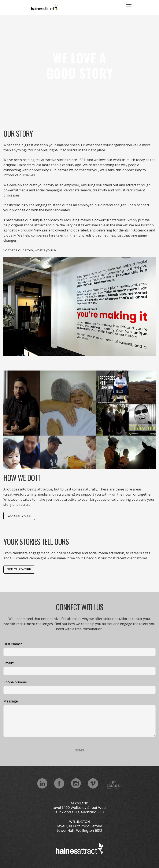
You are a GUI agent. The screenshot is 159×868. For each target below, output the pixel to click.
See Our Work (19, 569)
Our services (19, 516)
